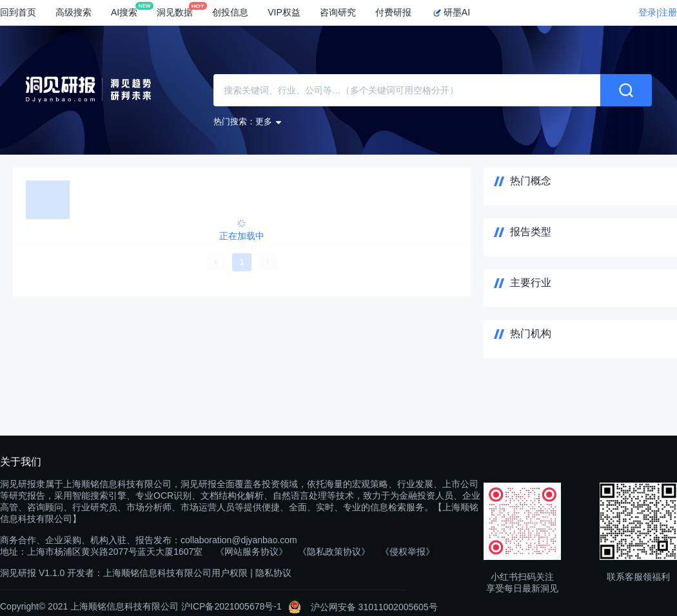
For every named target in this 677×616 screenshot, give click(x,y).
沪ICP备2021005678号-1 (231, 606)
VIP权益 (284, 12)
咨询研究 (338, 12)
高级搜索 (74, 12)
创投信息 (230, 12)
